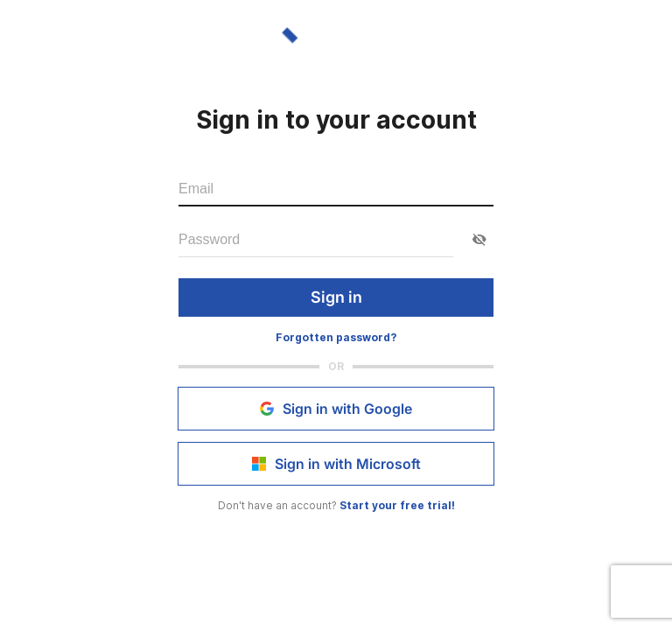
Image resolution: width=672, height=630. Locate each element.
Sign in (336, 297)
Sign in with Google (336, 409)
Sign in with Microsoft (336, 464)
